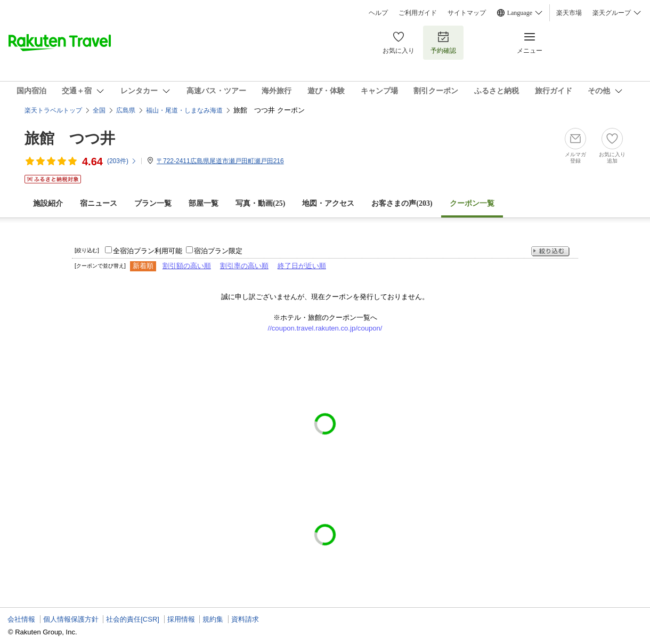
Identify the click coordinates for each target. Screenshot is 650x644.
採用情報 (181, 619)
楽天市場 (569, 13)
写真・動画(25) (260, 203)
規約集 (213, 619)
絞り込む (550, 251)
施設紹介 (48, 203)
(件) (122, 161)
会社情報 (21, 619)
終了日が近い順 (302, 266)
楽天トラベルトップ (53, 110)
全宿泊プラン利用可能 (148, 251)
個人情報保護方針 (71, 619)
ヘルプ (378, 13)
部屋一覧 (204, 203)
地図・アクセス (328, 203)
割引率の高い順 (244, 266)
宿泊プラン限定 (218, 251)
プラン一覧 (153, 203)
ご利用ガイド (418, 13)
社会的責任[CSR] (133, 619)
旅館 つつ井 (70, 138)
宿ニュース (99, 203)
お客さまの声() (402, 203)
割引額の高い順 (187, 266)
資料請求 (245, 619)
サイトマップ (467, 13)
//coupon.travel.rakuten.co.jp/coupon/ (325, 328)
